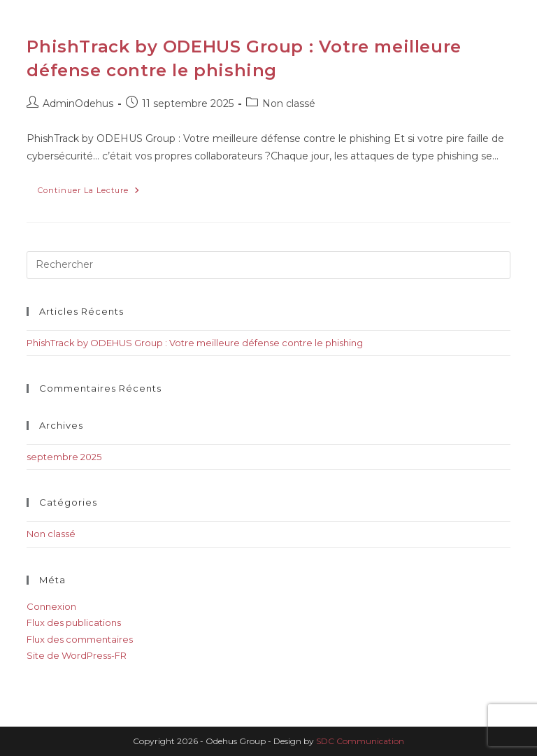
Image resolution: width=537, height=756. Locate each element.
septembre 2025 (64, 457)
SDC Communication (360, 741)
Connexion (51, 606)
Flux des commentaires (80, 639)
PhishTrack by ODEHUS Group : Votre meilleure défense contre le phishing (195, 343)
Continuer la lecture (94, 187)
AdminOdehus (78, 104)
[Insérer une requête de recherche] (268, 265)
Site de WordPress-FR (77, 655)
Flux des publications (74, 622)
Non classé (289, 104)
